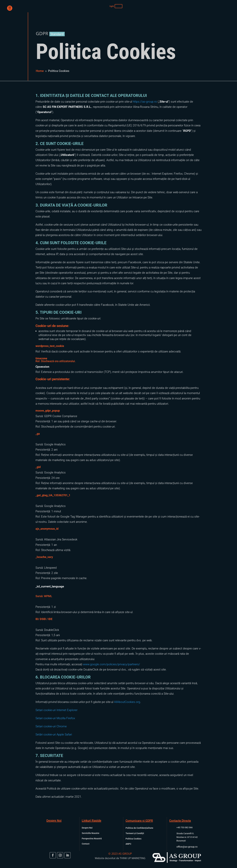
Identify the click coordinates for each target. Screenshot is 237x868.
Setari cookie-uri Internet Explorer (56, 710)
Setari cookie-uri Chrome (51, 726)
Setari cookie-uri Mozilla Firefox (55, 718)
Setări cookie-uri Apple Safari (54, 734)
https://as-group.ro (145, 102)
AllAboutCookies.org (127, 702)
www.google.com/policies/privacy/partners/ (112, 664)
